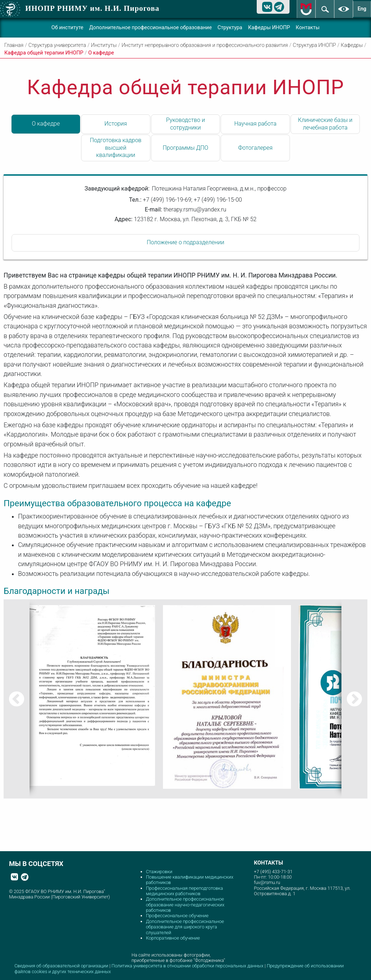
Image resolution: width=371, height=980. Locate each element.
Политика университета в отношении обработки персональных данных (188, 966)
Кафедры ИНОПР (269, 28)
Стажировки (159, 872)
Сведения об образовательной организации (61, 966)
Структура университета (57, 45)
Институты (104, 45)
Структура (230, 28)
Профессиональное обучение (177, 916)
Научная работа (255, 124)
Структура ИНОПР (314, 45)
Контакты (308, 28)
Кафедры (352, 45)
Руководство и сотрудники (186, 124)
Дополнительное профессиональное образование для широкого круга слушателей (185, 927)
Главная (14, 45)
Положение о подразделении (185, 242)
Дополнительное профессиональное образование (150, 28)
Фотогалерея (255, 148)
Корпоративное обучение (173, 938)
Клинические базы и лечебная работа (325, 124)
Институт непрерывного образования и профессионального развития (205, 45)
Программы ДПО (185, 148)
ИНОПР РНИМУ (92, 8)
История (116, 124)
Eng (362, 9)
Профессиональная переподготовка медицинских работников (185, 891)
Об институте (68, 28)
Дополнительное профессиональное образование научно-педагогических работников (185, 905)
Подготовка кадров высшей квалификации (116, 148)
